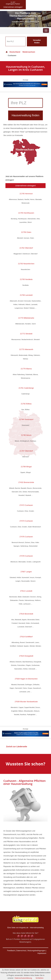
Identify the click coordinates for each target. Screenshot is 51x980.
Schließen (40, 978)
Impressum (42, 953)
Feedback (11, 951)
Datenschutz (21, 951)
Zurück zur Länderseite (17, 747)
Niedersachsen (29, 52)
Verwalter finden (37, 41)
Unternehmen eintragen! (26, 186)
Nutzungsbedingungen (36, 951)
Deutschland (13, 52)
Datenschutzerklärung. (24, 978)
